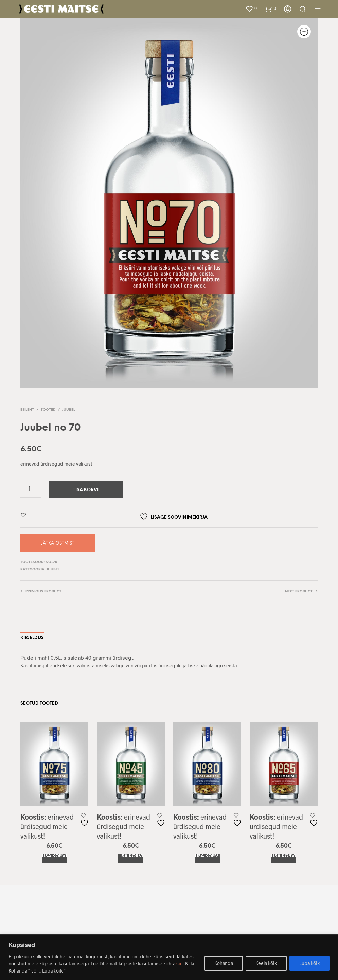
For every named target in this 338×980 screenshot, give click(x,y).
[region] (169, 957)
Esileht (27, 410)
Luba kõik (309, 963)
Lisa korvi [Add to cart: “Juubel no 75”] (54, 856)
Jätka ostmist (58, 543)
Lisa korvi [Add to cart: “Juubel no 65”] (284, 856)
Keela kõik (266, 963)
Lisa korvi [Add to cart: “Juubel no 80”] (207, 856)
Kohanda (224, 963)
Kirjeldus (32, 638)
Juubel (69, 410)
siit (180, 964)
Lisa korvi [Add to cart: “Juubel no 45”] (131, 856)
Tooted (48, 410)
